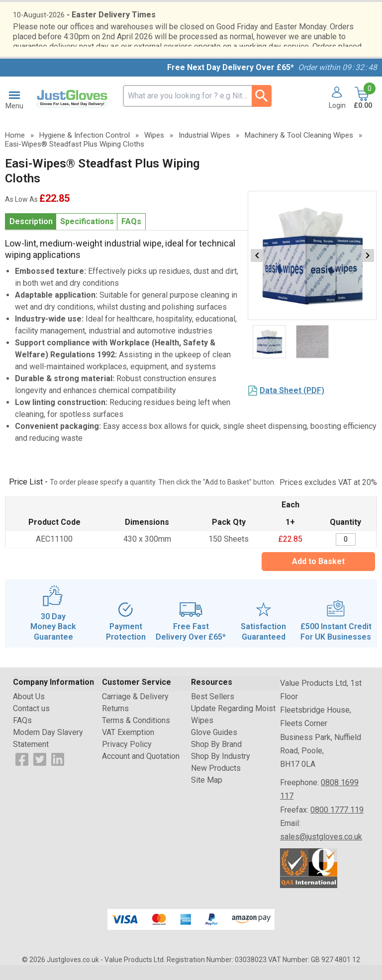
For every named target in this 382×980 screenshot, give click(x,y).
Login (337, 120)
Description (31, 236)
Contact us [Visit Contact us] (31, 723)
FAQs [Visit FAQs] (22, 735)
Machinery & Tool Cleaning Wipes (299, 150)
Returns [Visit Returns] (115, 723)
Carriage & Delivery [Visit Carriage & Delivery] (135, 711)
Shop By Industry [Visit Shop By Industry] (221, 771)
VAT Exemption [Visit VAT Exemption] (128, 747)
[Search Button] (262, 111)
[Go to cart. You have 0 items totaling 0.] (362, 114)
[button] (334, 114)
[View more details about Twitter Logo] (40, 774)
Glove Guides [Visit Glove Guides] (214, 747)
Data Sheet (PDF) (292, 405)
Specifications (87, 236)
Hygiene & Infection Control (85, 150)
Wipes (154, 150)
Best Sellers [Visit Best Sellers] (213, 711)
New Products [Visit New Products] (216, 783)
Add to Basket (318, 576)
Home (15, 150)
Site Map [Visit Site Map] (207, 795)
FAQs (131, 236)
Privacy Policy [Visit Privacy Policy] (127, 759)
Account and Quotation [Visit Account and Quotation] (141, 771)
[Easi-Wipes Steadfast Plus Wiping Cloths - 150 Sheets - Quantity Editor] (346, 554)
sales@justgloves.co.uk (321, 852)
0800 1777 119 (337, 825)
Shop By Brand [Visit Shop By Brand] (216, 759)
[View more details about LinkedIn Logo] (58, 774)
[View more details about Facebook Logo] (22, 774)
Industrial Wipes (204, 150)
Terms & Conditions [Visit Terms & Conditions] (136, 735)
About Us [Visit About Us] (29, 711)
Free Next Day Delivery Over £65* (231, 82)
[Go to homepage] (73, 114)
